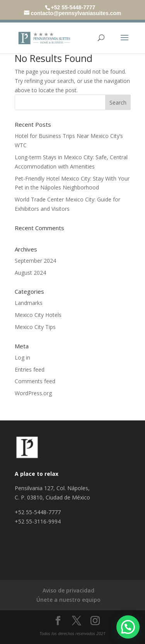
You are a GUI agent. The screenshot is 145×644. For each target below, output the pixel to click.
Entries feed (30, 369)
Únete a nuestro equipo (68, 600)
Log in (22, 357)
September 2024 (35, 261)
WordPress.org (33, 393)
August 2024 (30, 273)
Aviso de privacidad (68, 590)
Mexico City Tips (35, 327)
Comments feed (35, 381)
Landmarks (29, 303)
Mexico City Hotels (38, 315)
